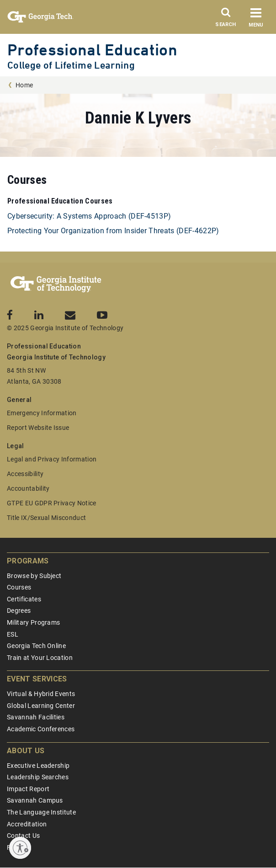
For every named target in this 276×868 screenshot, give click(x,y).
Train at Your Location (40, 658)
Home (24, 85)
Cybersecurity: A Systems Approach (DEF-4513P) (89, 216)
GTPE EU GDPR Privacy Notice (52, 503)
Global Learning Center (41, 706)
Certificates (24, 599)
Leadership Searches (38, 777)
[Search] (226, 20)
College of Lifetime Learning (71, 65)
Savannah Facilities (36, 717)
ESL (13, 634)
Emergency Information (42, 413)
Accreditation (27, 824)
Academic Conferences (41, 729)
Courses (19, 587)
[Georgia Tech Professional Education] (56, 284)
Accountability (28, 488)
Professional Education (92, 50)
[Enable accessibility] (20, 848)
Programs (28, 561)
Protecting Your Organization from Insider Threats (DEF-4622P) (113, 231)
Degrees (19, 611)
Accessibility (25, 474)
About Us (26, 751)
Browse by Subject (34, 576)
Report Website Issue (38, 428)
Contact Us (23, 836)
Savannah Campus (35, 800)
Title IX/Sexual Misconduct (46, 518)
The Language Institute (41, 812)
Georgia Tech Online (36, 646)
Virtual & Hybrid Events (41, 694)
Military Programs (33, 622)
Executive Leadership (38, 766)
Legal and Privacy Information (52, 459)
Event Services (37, 679)
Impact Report (28, 789)
